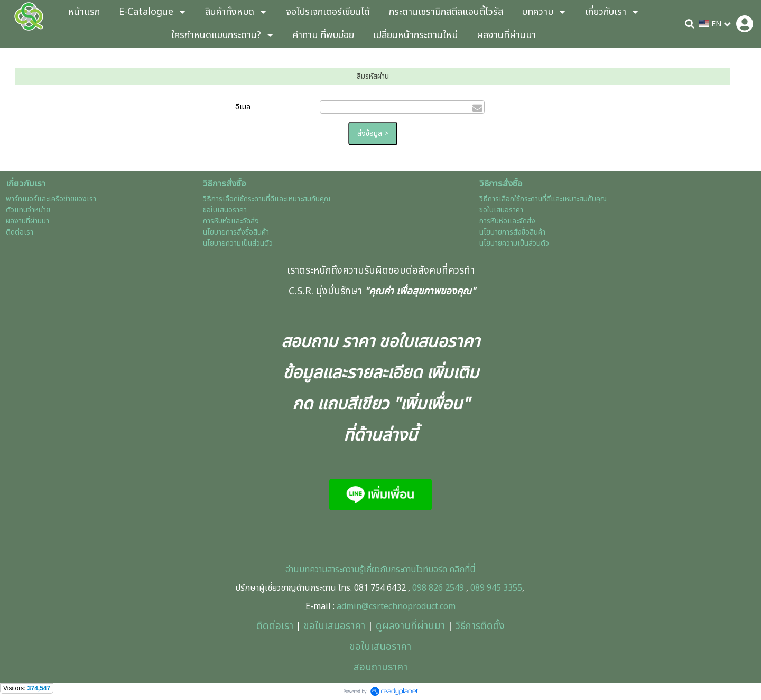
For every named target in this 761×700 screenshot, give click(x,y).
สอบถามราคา (380, 667)
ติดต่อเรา (275, 626)
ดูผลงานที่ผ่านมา (410, 626)
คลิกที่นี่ (461, 570)
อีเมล (243, 107)
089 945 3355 (496, 588)
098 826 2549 (438, 588)
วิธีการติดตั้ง (480, 626)
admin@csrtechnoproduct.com (396, 606)
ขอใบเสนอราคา (335, 626)
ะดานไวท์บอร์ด (424, 570)
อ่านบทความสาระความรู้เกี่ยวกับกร (343, 570)
